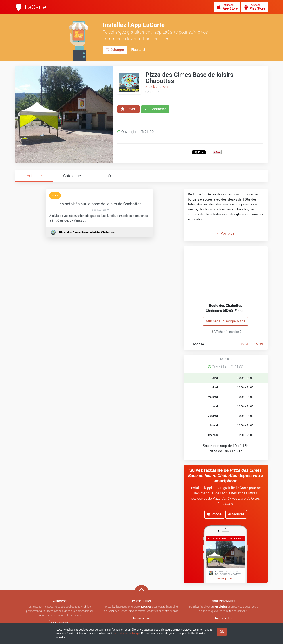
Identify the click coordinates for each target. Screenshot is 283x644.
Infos (110, 176)
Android (236, 514)
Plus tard (138, 50)
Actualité (34, 176)
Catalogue (72, 176)
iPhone (214, 514)
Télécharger (115, 50)
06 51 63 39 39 (251, 344)
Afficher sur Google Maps (226, 321)
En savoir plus (60, 623)
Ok (222, 632)
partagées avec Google (126, 634)
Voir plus (226, 233)
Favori (128, 109)
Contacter (155, 109)
